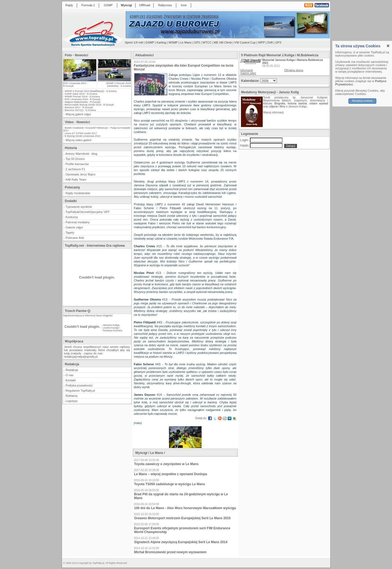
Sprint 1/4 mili (134, 42)
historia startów (297, 103)
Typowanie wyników (79, 207)
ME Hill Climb (223, 42)
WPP (261, 42)
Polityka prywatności (79, 385)
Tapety (70, 233)
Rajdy (69, 5)
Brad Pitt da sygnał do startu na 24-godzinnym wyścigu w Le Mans (181, 496)
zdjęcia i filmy (277, 106)
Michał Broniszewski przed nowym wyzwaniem (170, 552)
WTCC (207, 42)
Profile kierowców (77, 164)
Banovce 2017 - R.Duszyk (79, 107)
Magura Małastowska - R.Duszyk (83, 102)
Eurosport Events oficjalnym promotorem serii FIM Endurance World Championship (182, 530)
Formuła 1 (88, 5)
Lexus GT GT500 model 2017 (81, 133)
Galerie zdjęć (74, 227)
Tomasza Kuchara (112, 330)
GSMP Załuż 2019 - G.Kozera (81, 94)
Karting (161, 42)
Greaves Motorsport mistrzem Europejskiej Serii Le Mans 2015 (182, 518)
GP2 (197, 42)
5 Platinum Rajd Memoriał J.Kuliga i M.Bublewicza (280, 55)
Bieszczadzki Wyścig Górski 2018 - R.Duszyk (89, 105)
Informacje (247, 70)
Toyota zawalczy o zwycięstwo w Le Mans (166, 464)
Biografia (280, 103)
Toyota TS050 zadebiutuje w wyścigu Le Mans (170, 484)
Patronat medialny (78, 222)
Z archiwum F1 (75, 169)
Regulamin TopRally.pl (80, 391)
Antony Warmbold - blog (81, 154)
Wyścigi (126, 5)
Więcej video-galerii (78, 140)
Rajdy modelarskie (78, 193)
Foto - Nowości (77, 55)
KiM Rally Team (76, 180)
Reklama (71, 396)
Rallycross (165, 5)
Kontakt (70, 380)
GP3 (278, 42)
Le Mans (186, 42)
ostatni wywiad (319, 103)
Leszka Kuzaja (111, 328)
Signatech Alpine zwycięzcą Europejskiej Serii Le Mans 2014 (181, 542)
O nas (69, 375)
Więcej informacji (274, 112)
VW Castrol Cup (245, 42)
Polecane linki (75, 238)
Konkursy (72, 217)
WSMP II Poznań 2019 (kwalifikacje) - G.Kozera (91, 91)
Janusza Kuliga (111, 325)
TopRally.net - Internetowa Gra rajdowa (95, 246)
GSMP (108, 5)
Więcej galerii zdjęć (78, 114)
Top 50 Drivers (75, 159)
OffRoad (145, 5)
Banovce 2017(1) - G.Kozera (80, 110)
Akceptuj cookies (362, 101)
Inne (184, 5)
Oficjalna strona (294, 70)
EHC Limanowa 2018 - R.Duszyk (83, 99)
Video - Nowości (77, 122)
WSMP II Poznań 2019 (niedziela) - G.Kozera (119, 85)
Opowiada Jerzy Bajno (80, 174)
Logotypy (72, 401)
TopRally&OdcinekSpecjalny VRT (87, 212)
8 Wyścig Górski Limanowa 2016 (82, 136)
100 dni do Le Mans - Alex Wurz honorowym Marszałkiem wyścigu (185, 508)
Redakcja (72, 370)
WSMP (173, 42)
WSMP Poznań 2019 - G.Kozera (82, 97)
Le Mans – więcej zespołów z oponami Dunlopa (171, 474)
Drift (270, 42)
